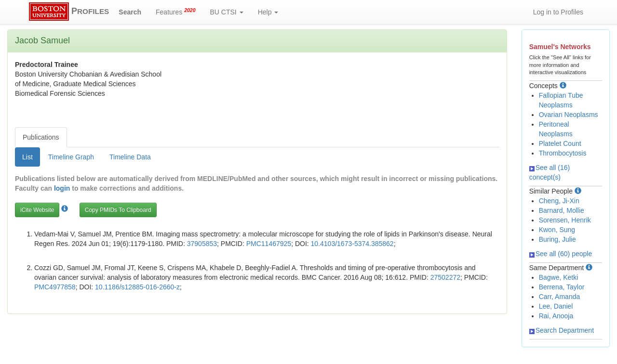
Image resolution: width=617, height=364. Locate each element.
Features (176, 12)
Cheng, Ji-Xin (559, 201)
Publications (41, 137)
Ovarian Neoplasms (569, 115)
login (62, 188)
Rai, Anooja (556, 316)
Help (268, 12)
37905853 (202, 244)
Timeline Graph (71, 157)
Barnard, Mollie (562, 210)
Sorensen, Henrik (565, 220)
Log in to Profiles (558, 12)
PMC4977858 (55, 287)
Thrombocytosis (563, 153)
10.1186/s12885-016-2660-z (137, 287)
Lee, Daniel (556, 306)
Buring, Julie (557, 239)
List (27, 157)
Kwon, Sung (557, 230)
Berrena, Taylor (562, 287)
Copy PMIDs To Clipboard (118, 210)
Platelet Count (560, 143)
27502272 (445, 277)
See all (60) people (561, 254)
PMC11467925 (269, 244)
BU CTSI (227, 12)
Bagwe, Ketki (559, 277)
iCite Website (37, 210)
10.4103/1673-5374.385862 (352, 244)
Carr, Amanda (560, 297)
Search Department (562, 330)
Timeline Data (130, 157)
